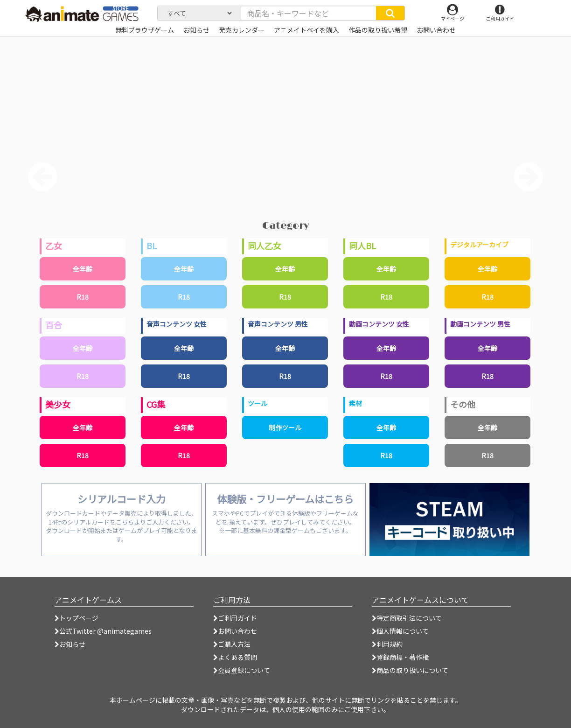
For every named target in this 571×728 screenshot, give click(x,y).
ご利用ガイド (235, 618)
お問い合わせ (235, 631)
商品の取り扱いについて (410, 670)
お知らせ (70, 644)
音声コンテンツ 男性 (278, 324)
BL (152, 245)
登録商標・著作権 (400, 657)
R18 (83, 297)
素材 (355, 403)
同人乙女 (265, 245)
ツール (258, 403)
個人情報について (400, 631)
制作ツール (285, 427)
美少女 (58, 404)
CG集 (156, 404)
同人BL (362, 245)
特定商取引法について (407, 618)
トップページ (77, 618)
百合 (54, 325)
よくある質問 (235, 657)
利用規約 (387, 644)
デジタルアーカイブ (479, 245)
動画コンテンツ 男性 (480, 324)
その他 (463, 404)
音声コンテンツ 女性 (177, 324)
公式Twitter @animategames (105, 631)
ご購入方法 (232, 644)
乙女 (54, 245)
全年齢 (83, 269)
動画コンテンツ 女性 (379, 324)
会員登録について (242, 670)
